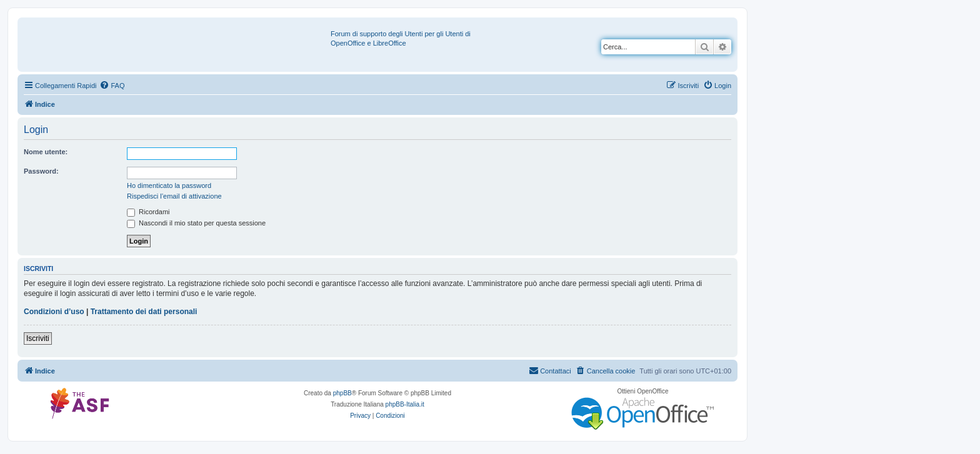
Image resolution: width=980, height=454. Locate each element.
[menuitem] (112, 86)
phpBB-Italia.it (405, 404)
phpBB (342, 393)
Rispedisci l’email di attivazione (174, 196)
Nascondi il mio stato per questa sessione (196, 223)
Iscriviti (38, 338)
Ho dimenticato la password (169, 185)
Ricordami (148, 212)
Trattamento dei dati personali (144, 312)
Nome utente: (46, 152)
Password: (41, 171)
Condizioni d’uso (54, 312)
